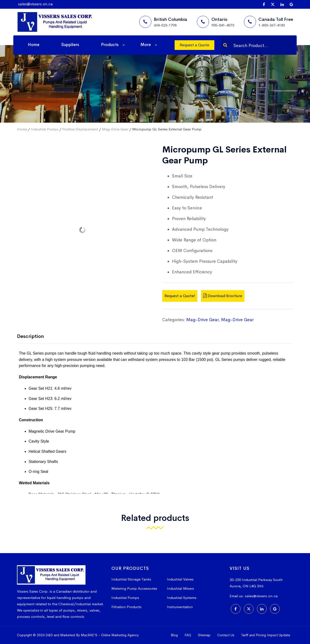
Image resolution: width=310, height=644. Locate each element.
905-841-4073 (223, 25)
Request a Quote (194, 45)
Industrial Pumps (45, 129)
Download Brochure (223, 296)
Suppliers (70, 45)
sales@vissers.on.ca (35, 4)
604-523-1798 (165, 25)
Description (30, 336)
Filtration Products (126, 607)
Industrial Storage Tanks (131, 579)
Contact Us (226, 635)
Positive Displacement (80, 129)
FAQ (188, 635)
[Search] (225, 45)
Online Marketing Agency (120, 635)
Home (34, 45)
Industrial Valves (180, 579)
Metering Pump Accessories (134, 588)
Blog (174, 635)
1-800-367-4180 (272, 25)
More (146, 45)
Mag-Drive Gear (115, 129)
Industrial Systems (182, 598)
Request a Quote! (180, 296)
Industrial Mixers (180, 588)
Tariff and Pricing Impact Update (266, 635)
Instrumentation (180, 607)
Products (110, 45)
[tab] (34, 337)
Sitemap (204, 635)
